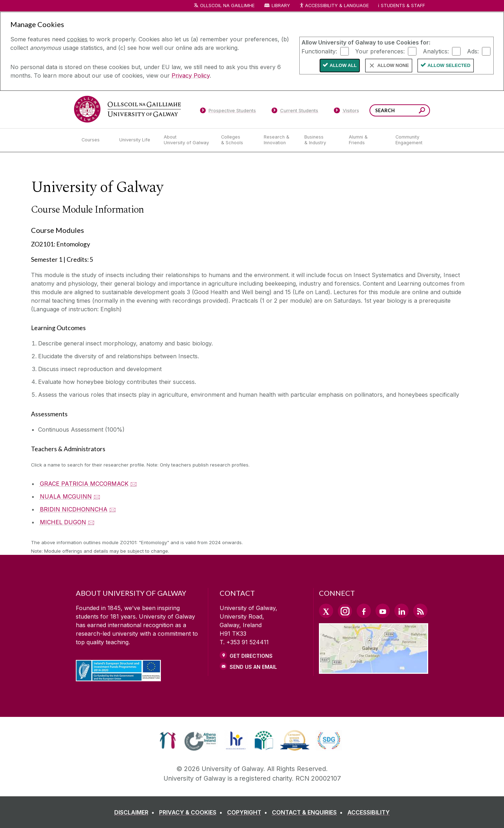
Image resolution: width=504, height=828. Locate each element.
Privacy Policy (191, 75)
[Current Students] (295, 112)
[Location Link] (374, 670)
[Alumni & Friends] (366, 140)
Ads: (473, 51)
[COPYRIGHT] (249, 812)
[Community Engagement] (409, 140)
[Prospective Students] (228, 112)
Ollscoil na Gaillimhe (227, 6)
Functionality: (319, 51)
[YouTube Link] (383, 611)
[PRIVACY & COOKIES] (192, 812)
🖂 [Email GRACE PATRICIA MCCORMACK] (134, 484)
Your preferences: (380, 51)
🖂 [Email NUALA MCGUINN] (97, 496)
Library (281, 6)
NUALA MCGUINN (66, 496)
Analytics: (436, 51)
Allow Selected (449, 65)
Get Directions (251, 656)
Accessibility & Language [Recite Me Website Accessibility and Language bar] (334, 6)
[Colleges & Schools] (237, 140)
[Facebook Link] (364, 611)
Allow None (393, 65)
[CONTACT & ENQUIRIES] (309, 812)
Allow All (343, 65)
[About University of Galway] (187, 140)
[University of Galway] (127, 109)
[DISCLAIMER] (136, 812)
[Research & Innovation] (278, 140)
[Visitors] (346, 112)
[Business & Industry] (321, 140)
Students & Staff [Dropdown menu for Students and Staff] (403, 6)
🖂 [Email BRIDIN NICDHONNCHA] (113, 509)
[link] (168, 740)
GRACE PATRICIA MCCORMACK (84, 484)
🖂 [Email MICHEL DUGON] (91, 522)
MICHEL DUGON (63, 522)
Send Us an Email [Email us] (253, 667)
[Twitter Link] (326, 611)
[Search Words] (400, 110)
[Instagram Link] (345, 611)
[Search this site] (422, 111)
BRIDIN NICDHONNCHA (74, 509)
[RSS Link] (420, 611)
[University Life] (136, 140)
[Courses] (95, 140)
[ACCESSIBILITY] (369, 812)
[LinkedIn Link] (401, 611)
